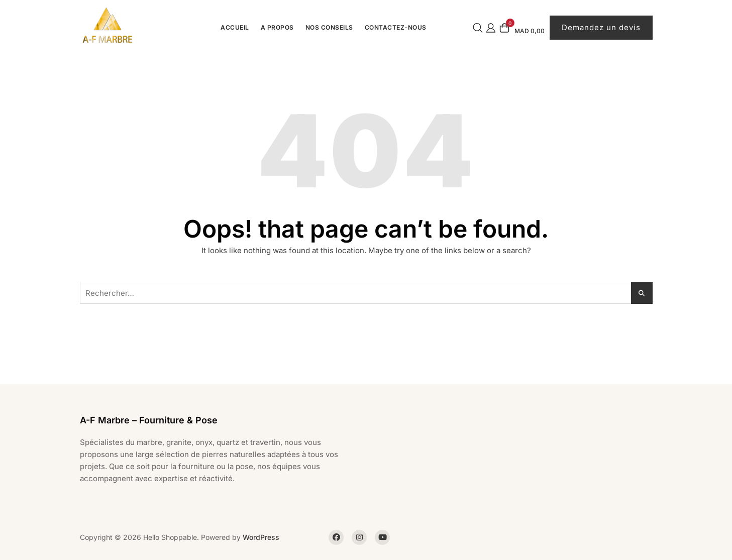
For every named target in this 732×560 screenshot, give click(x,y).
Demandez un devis (601, 27)
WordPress (261, 537)
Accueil (235, 27)
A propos (277, 27)
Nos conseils (329, 27)
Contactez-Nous (396, 27)
